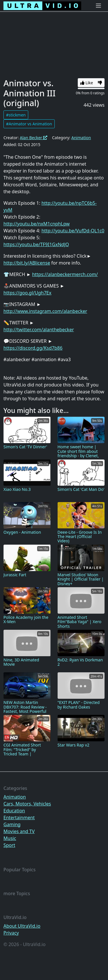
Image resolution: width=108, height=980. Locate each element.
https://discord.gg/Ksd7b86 (33, 348)
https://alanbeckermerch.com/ (65, 274)
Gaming (12, 824)
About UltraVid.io (22, 926)
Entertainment (19, 818)
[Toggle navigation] (98, 6)
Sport (9, 845)
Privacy (11, 933)
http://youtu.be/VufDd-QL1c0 (73, 231)
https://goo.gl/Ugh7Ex (27, 293)
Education (14, 811)
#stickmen (16, 115)
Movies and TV (19, 831)
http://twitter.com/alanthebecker (39, 330)
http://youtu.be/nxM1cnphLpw (37, 224)
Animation (81, 138)
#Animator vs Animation (29, 124)
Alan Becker (34, 138)
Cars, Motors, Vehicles (27, 804)
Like (87, 83)
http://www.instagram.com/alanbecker (45, 311)
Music (10, 838)
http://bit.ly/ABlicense (27, 263)
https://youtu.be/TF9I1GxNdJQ (36, 244)
